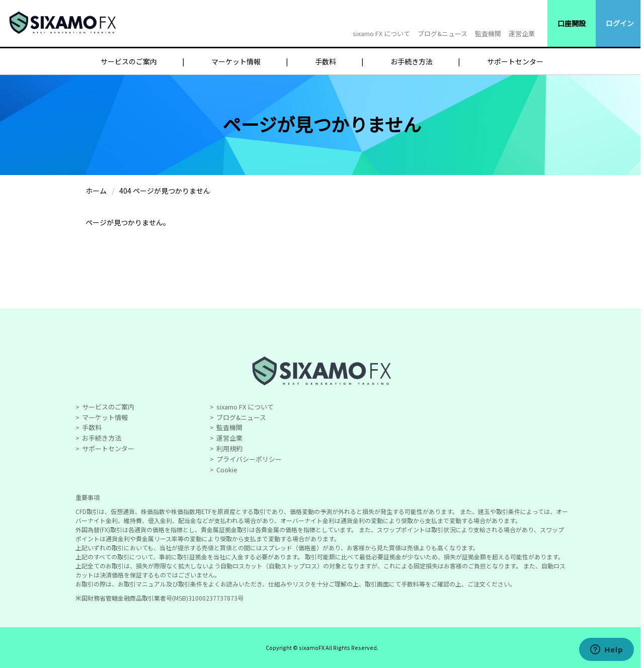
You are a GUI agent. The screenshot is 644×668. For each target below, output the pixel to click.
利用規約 (229, 448)
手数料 (326, 61)
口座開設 (572, 23)
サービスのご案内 (129, 61)
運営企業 (522, 33)
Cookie (227, 470)
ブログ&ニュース (442, 33)
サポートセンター (515, 61)
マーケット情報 (236, 61)
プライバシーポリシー (249, 459)
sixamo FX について (381, 33)
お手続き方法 (412, 61)
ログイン (620, 23)
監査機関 (488, 33)
